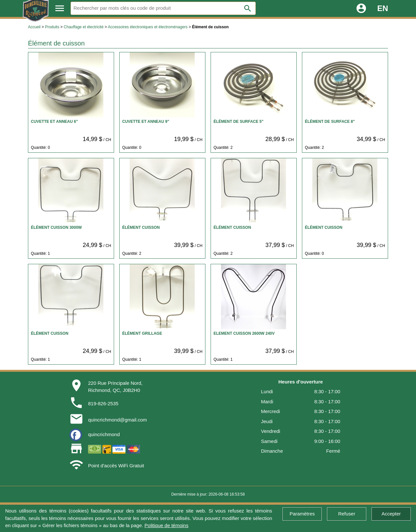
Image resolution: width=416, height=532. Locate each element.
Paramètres (302, 514)
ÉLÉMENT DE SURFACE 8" (330, 122)
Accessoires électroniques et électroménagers (148, 27)
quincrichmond (104, 434)
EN (383, 8)
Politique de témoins (167, 525)
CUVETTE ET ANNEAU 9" (146, 122)
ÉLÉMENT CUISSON (141, 227)
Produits (52, 27)
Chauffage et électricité (84, 27)
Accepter (391, 514)
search (248, 8)
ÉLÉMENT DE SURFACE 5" (239, 122)
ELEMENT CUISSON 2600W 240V (244, 333)
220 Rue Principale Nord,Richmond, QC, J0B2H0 (115, 387)
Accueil (34, 27)
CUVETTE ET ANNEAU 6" (54, 122)
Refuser (347, 514)
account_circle (361, 8)
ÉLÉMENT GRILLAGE (142, 333)
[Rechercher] (163, 8)
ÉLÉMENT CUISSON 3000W (56, 227)
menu (60, 8)
